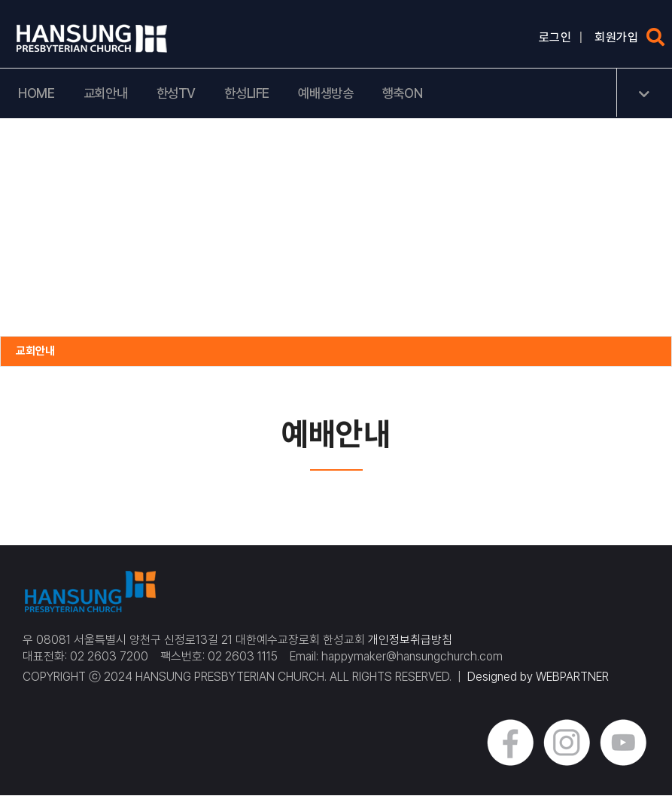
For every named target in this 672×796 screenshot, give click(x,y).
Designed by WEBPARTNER (538, 678)
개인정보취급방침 (410, 640)
